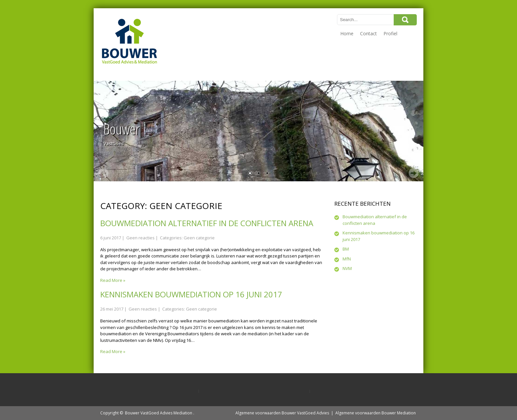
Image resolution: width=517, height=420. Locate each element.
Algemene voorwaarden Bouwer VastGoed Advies (282, 413)
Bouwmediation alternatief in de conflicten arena (207, 223)
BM (346, 249)
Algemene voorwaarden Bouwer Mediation (376, 413)
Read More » (113, 280)
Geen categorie (199, 238)
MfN (347, 259)
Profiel (390, 33)
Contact (368, 33)
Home (347, 33)
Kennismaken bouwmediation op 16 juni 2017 (191, 294)
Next (413, 173)
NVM (347, 268)
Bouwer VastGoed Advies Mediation (159, 413)
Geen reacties (140, 238)
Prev (104, 173)
